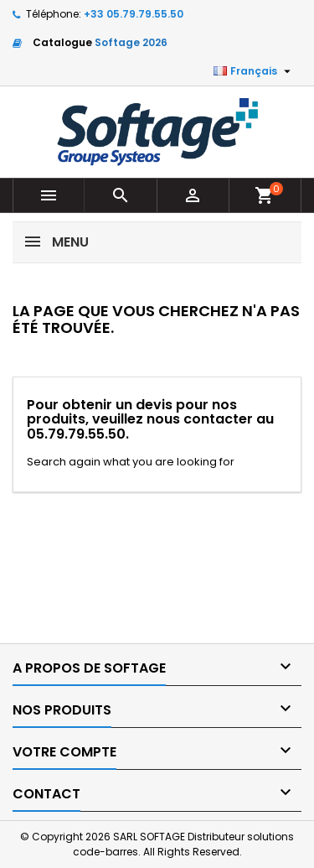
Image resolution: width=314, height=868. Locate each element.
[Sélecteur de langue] (254, 71)
